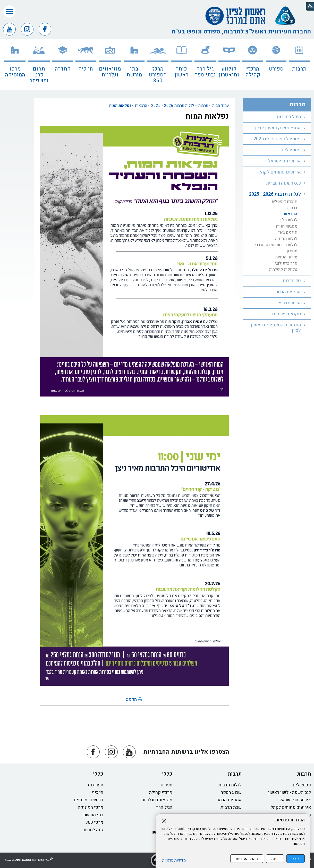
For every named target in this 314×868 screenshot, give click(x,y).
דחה (275, 859)
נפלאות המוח (120, 106)
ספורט (276, 69)
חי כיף (86, 69)
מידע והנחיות (286, 257)
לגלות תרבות (230, 785)
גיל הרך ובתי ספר (205, 72)
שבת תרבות (231, 807)
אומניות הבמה (288, 292)
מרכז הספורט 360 (158, 75)
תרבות (299, 69)
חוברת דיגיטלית (285, 202)
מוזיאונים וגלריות (110, 72)
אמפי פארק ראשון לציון (278, 128)
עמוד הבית (220, 106)
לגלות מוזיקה (286, 239)
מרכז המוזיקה (91, 807)
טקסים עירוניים (286, 314)
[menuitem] (299, 65)
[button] (9, 11)
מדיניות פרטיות (174, 860)
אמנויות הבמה (229, 800)
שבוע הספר (231, 792)
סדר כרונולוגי (286, 263)
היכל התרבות (289, 117)
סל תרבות (292, 281)
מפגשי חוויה (287, 226)
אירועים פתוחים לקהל (280, 172)
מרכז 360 (94, 822)
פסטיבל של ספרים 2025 (277, 139)
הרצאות (141, 106)
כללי (167, 774)
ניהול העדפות (247, 859)
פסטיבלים (291, 150)
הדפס (131, 700)
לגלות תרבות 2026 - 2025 (173, 106)
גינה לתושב (93, 830)
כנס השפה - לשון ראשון (290, 792)
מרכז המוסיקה (15, 72)
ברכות (292, 208)
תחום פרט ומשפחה (39, 75)
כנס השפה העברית (283, 183)
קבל (296, 859)
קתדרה (63, 69)
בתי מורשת (134, 72)
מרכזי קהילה (253, 72)
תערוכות (96, 785)
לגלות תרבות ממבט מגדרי (276, 245)
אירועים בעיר (289, 303)
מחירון (292, 251)
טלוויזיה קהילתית (283, 270)
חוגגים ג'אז (288, 232)
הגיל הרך (164, 807)
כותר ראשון (181, 72)
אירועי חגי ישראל (284, 161)
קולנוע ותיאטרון (229, 72)
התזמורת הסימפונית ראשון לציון (276, 328)
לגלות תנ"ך (288, 220)
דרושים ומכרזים (89, 800)
